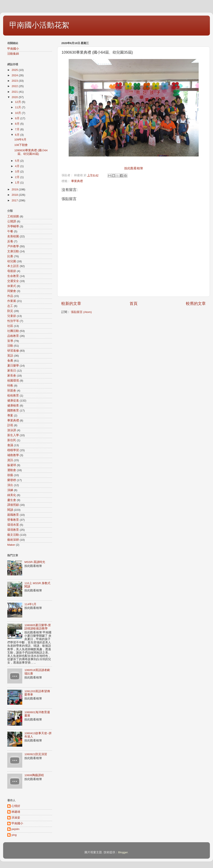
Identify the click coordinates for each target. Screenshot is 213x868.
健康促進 (13, 401)
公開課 (12, 221)
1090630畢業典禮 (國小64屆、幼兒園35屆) (31, 152)
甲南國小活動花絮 (39, 25)
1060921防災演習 (36, 754)
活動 (10, 346)
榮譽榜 (12, 480)
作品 (10, 296)
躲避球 (12, 465)
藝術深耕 (13, 540)
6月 (18, 135)
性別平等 (13, 321)
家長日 (12, 371)
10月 (18, 113)
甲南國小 (13, 49)
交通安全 (13, 281)
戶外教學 (13, 246)
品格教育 (13, 336)
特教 (10, 386)
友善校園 (13, 236)
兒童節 (12, 316)
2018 (15, 195)
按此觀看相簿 (134, 168)
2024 (15, 75)
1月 (18, 183)
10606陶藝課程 (34, 775)
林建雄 (16, 812)
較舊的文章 (196, 303)
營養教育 (13, 520)
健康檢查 (13, 406)
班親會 (12, 391)
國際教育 (13, 411)
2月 (18, 177)
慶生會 (12, 500)
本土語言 (13, 266)
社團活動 (13, 331)
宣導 (10, 341)
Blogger (123, 852)
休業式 (12, 286)
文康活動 (13, 251)
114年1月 (30, 604)
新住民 (12, 440)
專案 (10, 416)
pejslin (15, 829)
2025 (15, 70)
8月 (18, 124)
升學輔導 (13, 226)
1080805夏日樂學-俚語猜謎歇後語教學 (38, 627)
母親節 (12, 271)
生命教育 (13, 276)
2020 (15, 97)
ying (14, 835)
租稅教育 (13, 396)
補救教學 (13, 455)
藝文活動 (13, 535)
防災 (10, 311)
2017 (15, 200)
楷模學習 (13, 450)
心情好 (16, 806)
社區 (10, 326)
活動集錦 (13, 54)
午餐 (10, 231)
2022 (15, 86)
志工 (10, 306)
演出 (10, 485)
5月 (18, 161)
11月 (18, 107)
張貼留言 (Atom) (81, 312)
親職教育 (13, 515)
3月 (18, 172)
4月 (18, 166)
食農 (10, 361)
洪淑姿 (16, 818)
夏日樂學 (13, 366)
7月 (18, 129)
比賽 (10, 256)
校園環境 (13, 381)
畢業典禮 (77, 181)
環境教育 (13, 530)
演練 (10, 490)
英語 (10, 356)
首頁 (134, 303)
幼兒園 (12, 261)
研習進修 (13, 351)
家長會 (12, 376)
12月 (18, 102)
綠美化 (12, 495)
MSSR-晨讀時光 (35, 562)
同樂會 (12, 291)
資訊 (10, 460)
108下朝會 (21, 145)
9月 (18, 118)
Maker (11, 545)
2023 (15, 81)
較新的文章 (71, 303)
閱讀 (10, 510)
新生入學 (13, 435)
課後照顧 (13, 505)
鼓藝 (10, 475)
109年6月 (20, 140)
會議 (10, 445)
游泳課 (12, 430)
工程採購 (13, 216)
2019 (15, 189)
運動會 (12, 470)
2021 (15, 92)
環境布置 (13, 525)
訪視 (10, 425)
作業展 (12, 301)
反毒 (10, 241)
